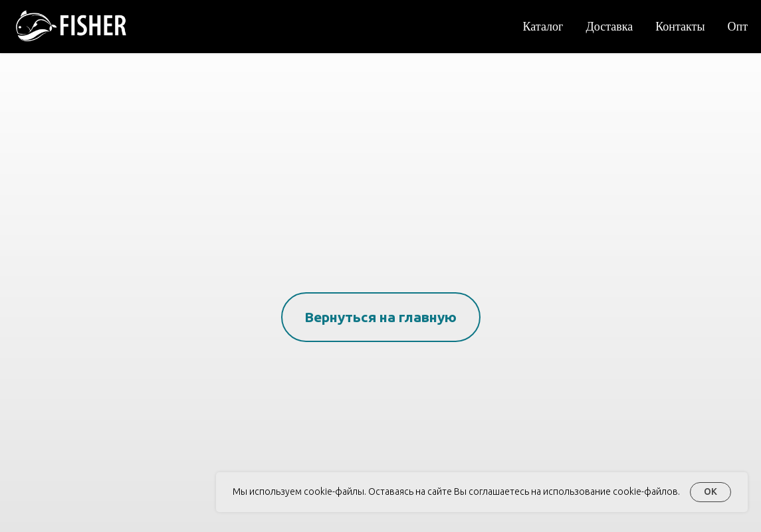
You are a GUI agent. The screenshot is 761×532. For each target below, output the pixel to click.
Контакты (680, 26)
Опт (738, 26)
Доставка (609, 26)
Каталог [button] (543, 26)
